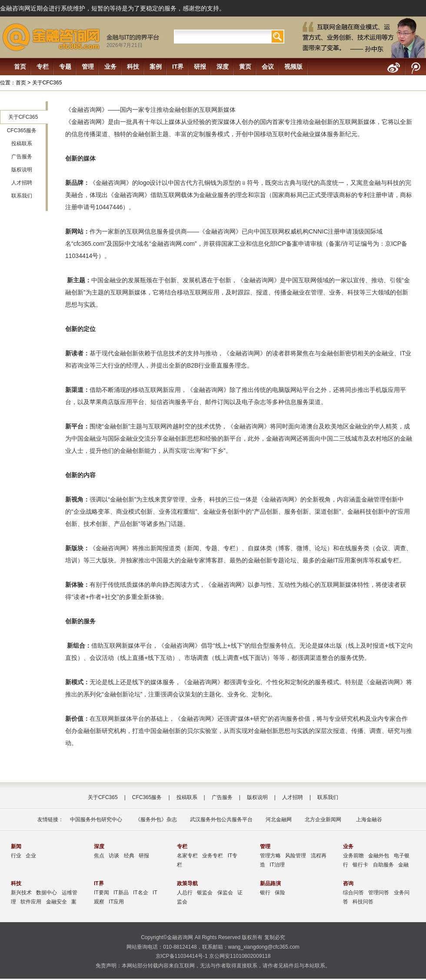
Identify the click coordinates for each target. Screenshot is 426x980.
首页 (20, 67)
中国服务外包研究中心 (96, 819)
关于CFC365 (23, 117)
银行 (265, 893)
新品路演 (270, 883)
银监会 (205, 893)
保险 (280, 893)
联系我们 (22, 196)
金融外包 (379, 856)
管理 (88, 67)
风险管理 (296, 856)
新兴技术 (21, 893)
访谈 (114, 856)
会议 (268, 67)
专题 (65, 67)
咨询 (348, 883)
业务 (110, 67)
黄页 (245, 67)
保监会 (225, 893)
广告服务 (22, 157)
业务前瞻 (353, 856)
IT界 (178, 67)
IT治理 (277, 865)
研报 (200, 67)
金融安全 (57, 902)
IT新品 (121, 893)
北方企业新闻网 (323, 819)
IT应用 (116, 902)
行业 (16, 856)
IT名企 (141, 893)
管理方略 (270, 856)
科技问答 (363, 902)
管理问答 (379, 893)
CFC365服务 (22, 130)
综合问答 (353, 893)
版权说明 (22, 170)
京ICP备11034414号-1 (182, 956)
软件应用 (31, 902)
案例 (156, 67)
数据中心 (47, 893)
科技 (133, 67)
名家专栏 (187, 856)
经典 (129, 856)
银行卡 (360, 865)
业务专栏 (213, 856)
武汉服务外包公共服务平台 (221, 819)
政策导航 (187, 883)
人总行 (185, 893)
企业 (31, 856)
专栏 (43, 67)
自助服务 (383, 865)
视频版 (293, 67)
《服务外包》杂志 (156, 819)
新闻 (16, 846)
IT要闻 (102, 893)
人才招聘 (22, 183)
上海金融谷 (368, 819)
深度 (223, 67)
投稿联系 (22, 144)
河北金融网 (279, 819)
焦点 (99, 856)
